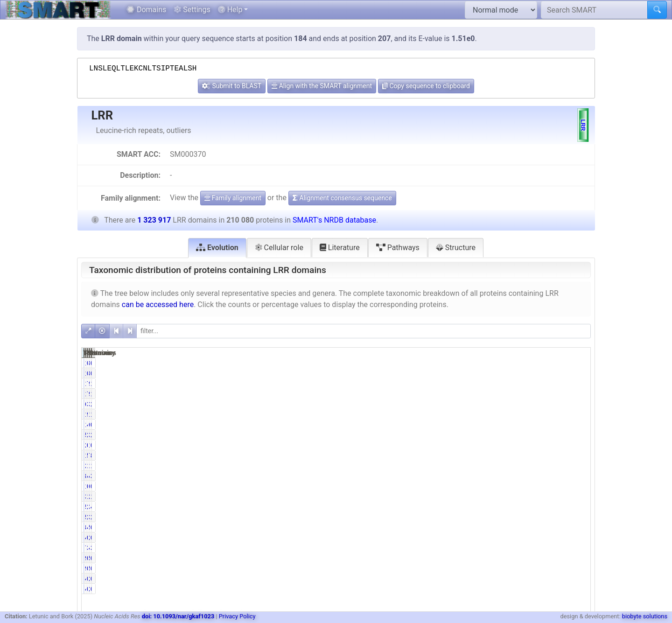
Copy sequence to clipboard (426, 86)
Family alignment (233, 198)
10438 (468, 425)
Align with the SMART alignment (322, 86)
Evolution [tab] (217, 248)
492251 (538, 476)
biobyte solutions (645, 616)
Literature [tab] (340, 248)
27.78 (505, 507)
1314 (542, 445)
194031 (466, 414)
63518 (540, 425)
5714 (469, 435)
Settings (192, 10)
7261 (469, 548)
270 (471, 445)
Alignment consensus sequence (342, 198)
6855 (542, 486)
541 (543, 558)
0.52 (578, 486)
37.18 (577, 476)
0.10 (578, 445)
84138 (468, 476)
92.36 (505, 414)
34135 (540, 404)
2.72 (506, 435)
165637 (538, 466)
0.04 (506, 558)
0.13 (506, 445)
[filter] (364, 331)
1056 (469, 486)
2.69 (578, 435)
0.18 (578, 538)
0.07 (506, 363)
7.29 (506, 384)
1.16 (578, 384)
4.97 (506, 425)
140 (471, 363)
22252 (468, 466)
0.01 (578, 363)
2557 (542, 579)
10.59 (505, 466)
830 (543, 363)
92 (473, 558)
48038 (540, 548)
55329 (540, 527)
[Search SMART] (594, 10)
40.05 (505, 476)
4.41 (578, 507)
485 (471, 538)
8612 (469, 527)
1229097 (536, 414)
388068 (538, 507)
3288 (469, 497)
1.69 (578, 497)
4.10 (506, 527)
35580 (540, 435)
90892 (540, 384)
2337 (542, 538)
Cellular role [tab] (279, 248)
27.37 (505, 517)
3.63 (578, 548)
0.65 (578, 527)
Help (230, 10)
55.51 (505, 455)
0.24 (506, 579)
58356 (468, 507)
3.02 (506, 404)
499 (471, 579)
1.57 (506, 497)
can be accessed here (158, 304)
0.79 (578, 425)
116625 (466, 455)
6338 (469, 404)
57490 (468, 517)
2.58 (578, 404)
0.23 (506, 538)
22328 (540, 497)
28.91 (577, 517)
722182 (538, 455)
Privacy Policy (237, 616)
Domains (146, 10)
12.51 (577, 466)
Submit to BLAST (232, 86)
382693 (538, 517)
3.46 (506, 548)
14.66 (577, 414)
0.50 (506, 486)
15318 (468, 384)
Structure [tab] (456, 248)
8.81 (578, 455)
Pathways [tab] (398, 248)
